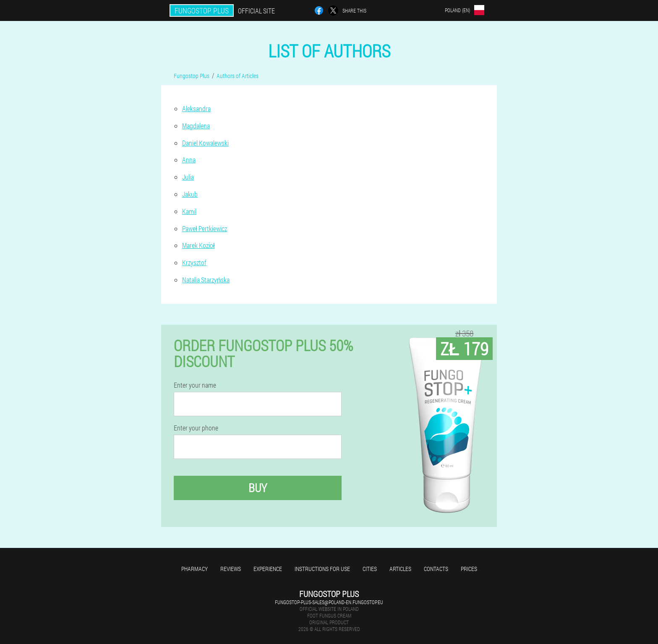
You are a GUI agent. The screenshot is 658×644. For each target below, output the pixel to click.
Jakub (190, 194)
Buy (258, 488)
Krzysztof (194, 262)
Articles (400, 569)
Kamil (189, 211)
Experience (268, 569)
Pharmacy (195, 569)
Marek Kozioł (198, 245)
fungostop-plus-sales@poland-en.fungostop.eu (329, 602)
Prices (469, 569)
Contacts (436, 569)
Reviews (231, 569)
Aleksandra (196, 108)
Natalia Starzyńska (206, 280)
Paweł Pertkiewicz (205, 228)
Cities (370, 569)
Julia (188, 177)
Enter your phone (196, 428)
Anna (189, 160)
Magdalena (196, 126)
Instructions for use (322, 569)
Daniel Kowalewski (205, 143)
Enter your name (195, 385)
